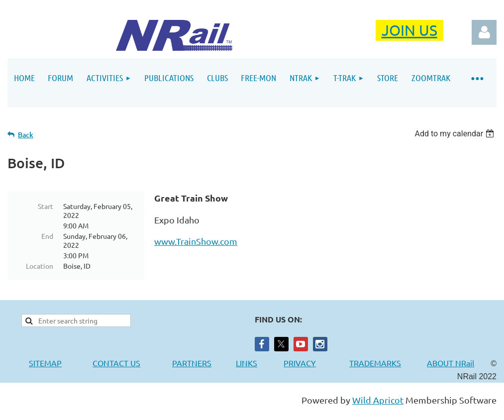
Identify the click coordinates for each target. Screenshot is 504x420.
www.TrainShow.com (196, 241)
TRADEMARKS (380, 363)
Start (46, 206)
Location (40, 266)
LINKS (247, 363)
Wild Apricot (378, 400)
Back (26, 135)
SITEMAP (45, 363)
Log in (484, 32)
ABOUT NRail (451, 363)
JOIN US (409, 30)
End (47, 236)
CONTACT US (116, 363)
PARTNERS (204, 363)
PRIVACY (300, 363)
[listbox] (455, 134)
